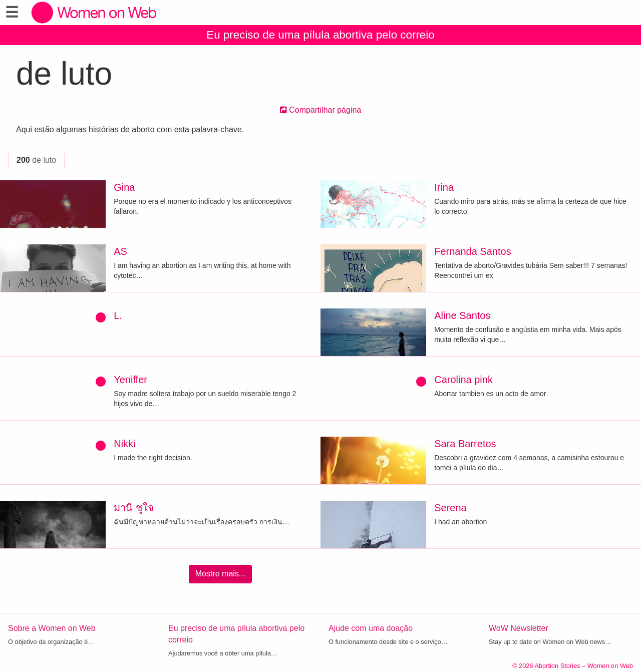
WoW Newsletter (519, 628)
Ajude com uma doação (371, 628)
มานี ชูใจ (134, 508)
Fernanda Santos (472, 251)
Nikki (124, 444)
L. (118, 315)
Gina (124, 187)
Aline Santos (462, 315)
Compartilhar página (321, 110)
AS (120, 251)
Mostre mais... (220, 574)
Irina (444, 187)
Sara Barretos (465, 444)
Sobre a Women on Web (52, 628)
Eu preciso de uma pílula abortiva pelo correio (320, 35)
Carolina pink (463, 380)
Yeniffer (130, 380)
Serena (450, 508)
